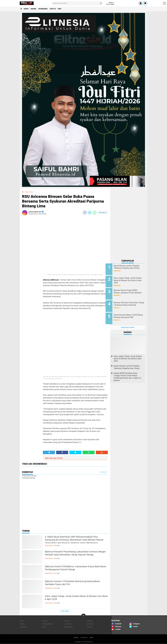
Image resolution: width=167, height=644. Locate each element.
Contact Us (84, 638)
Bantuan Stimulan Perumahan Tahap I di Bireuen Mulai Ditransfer (131, 303)
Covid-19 (68, 621)
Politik (89, 627)
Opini (44, 627)
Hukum (22, 624)
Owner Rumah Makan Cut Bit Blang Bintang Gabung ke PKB (131, 314)
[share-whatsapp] (95, 212)
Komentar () (103, 212)
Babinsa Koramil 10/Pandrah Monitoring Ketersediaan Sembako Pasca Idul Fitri (71, 583)
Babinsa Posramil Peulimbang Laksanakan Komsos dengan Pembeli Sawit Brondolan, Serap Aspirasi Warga (73, 556)
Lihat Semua (65, 611)
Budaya (45, 621)
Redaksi (76, 638)
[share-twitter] (90, 212)
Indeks (92, 638)
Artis (22, 621)
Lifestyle (61, 9)
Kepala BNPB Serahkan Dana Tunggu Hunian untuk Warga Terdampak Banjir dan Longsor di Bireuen (127, 373)
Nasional (37, 9)
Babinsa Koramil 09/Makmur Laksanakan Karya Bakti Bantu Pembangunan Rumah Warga (76, 569)
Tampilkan (103, 472)
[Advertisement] (128, 223)
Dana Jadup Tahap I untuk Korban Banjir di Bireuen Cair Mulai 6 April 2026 (73, 598)
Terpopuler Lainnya (128, 324)
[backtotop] (83, 616)
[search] (77, 3)
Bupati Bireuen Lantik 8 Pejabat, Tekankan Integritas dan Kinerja (130, 268)
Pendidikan (69, 627)
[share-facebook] (85, 212)
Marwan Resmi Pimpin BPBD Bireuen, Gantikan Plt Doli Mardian (130, 292)
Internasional (49, 9)
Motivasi (90, 624)
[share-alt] (49, 452)
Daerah (28, 9)
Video (69, 9)
